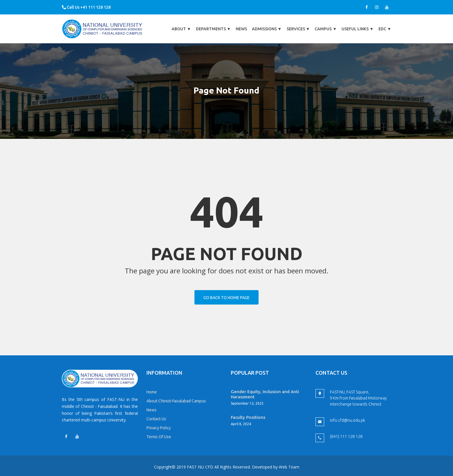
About (181, 29)
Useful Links (358, 29)
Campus (326, 29)
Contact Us (156, 419)
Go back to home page (226, 298)
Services (298, 29)
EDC (385, 29)
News (241, 29)
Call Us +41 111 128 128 (86, 7)
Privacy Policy (159, 428)
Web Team (289, 467)
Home (152, 392)
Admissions (267, 29)
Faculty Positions (248, 417)
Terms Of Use (159, 437)
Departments (213, 29)
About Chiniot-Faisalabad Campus (176, 401)
